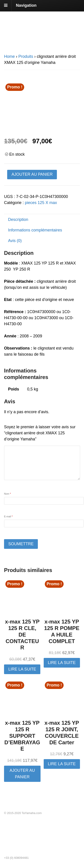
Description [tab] (18, 220)
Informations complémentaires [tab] (35, 230)
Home (9, 56)
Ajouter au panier (32, 174)
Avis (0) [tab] (15, 241)
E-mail (8, 516)
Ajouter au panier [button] (22, 774)
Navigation (26, 5)
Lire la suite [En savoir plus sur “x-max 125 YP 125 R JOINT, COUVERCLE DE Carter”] (62, 764)
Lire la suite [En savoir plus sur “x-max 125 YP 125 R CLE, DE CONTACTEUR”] (22, 669)
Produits (26, 56)
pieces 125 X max (41, 203)
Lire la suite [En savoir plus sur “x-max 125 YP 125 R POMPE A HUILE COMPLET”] (62, 663)
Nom (8, 494)
